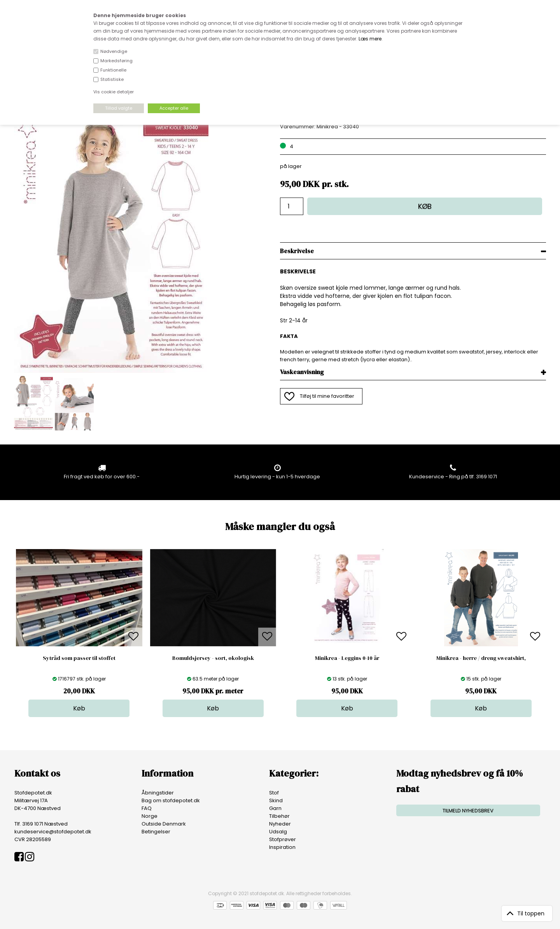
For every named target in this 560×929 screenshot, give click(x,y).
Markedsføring (116, 61)
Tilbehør (279, 816)
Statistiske (112, 79)
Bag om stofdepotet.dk (171, 800)
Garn (275, 808)
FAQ (147, 808)
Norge (150, 816)
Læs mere (370, 39)
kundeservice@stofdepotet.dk (53, 832)
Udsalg (278, 832)
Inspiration (282, 847)
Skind (276, 800)
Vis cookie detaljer (114, 92)
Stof (274, 793)
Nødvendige (114, 51)
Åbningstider (158, 793)
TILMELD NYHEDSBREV (468, 811)
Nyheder (280, 824)
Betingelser (156, 832)
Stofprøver (283, 839)
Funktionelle (113, 70)
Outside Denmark (164, 824)
